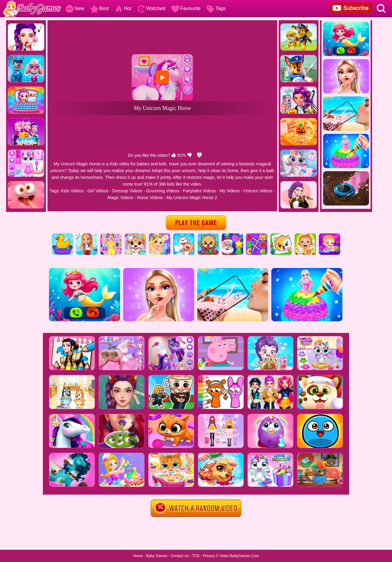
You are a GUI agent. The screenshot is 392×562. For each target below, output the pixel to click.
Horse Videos (150, 198)
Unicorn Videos (258, 191)
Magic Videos (120, 198)
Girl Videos (98, 191)
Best (100, 8)
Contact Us (180, 556)
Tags (216, 8)
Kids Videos (72, 191)
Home (138, 556)
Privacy (209, 556)
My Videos (230, 191)
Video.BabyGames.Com (239, 556)
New (75, 8)
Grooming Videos (163, 191)
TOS (196, 556)
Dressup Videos (127, 191)
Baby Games (157, 556)
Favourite (186, 8)
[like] (174, 155)
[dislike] (190, 155)
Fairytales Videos (200, 191)
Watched (151, 8)
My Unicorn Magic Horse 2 (192, 198)
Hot (123, 8)
